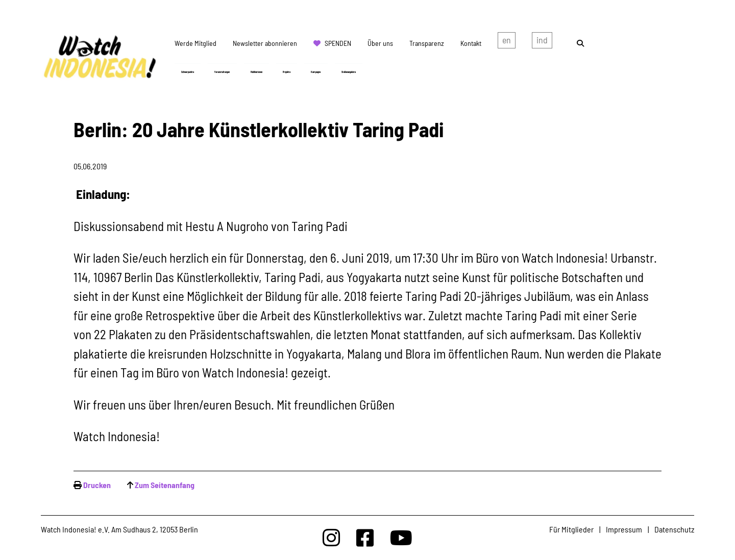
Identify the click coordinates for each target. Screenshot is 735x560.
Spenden (338, 43)
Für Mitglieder (571, 529)
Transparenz (427, 43)
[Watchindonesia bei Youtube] (401, 537)
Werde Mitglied (195, 43)
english (507, 42)
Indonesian (542, 42)
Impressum (624, 529)
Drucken (97, 485)
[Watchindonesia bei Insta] (331, 537)
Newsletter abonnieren (265, 43)
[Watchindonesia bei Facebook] (365, 537)
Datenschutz (674, 529)
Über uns (380, 43)
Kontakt (471, 43)
